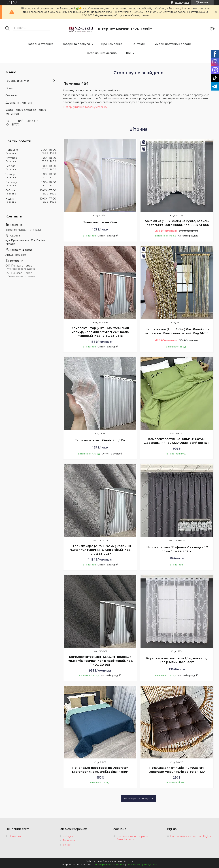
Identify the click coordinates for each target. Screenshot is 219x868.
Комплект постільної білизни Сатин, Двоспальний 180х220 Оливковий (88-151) (177, 441)
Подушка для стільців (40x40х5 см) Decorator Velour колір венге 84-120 (177, 770)
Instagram (69, 836)
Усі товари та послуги (137, 798)
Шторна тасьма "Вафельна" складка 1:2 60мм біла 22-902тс (177, 549)
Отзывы (11, 95)
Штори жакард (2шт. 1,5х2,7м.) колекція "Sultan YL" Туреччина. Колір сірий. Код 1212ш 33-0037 (100, 550)
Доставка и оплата (19, 103)
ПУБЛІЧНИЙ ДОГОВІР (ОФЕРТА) (22, 123)
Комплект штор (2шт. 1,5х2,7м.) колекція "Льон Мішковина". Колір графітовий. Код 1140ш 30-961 (100, 661)
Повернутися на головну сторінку (85, 107)
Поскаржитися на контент (110, 864)
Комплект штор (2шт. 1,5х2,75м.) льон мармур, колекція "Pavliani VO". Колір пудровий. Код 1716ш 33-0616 (100, 332)
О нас (9, 88)
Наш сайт (15, 836)
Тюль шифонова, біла (100, 222)
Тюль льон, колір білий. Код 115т (100, 440)
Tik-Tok (67, 845)
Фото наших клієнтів (102, 53)
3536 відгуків (182, 2)
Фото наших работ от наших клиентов (26, 112)
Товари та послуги (76, 44)
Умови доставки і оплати (173, 44)
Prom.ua (129, 861)
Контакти (138, 44)
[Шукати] (8, 29)
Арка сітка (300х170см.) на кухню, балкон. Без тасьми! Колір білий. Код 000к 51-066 (177, 223)
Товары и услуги (17, 81)
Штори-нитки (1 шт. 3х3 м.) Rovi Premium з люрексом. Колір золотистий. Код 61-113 (177, 331)
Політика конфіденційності (142, 864)
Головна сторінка (41, 44)
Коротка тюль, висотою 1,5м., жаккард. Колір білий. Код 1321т (177, 660)
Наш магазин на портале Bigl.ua (191, 836)
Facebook (69, 840)
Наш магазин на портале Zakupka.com (133, 838)
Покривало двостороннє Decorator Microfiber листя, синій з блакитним (100, 770)
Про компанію (112, 44)
